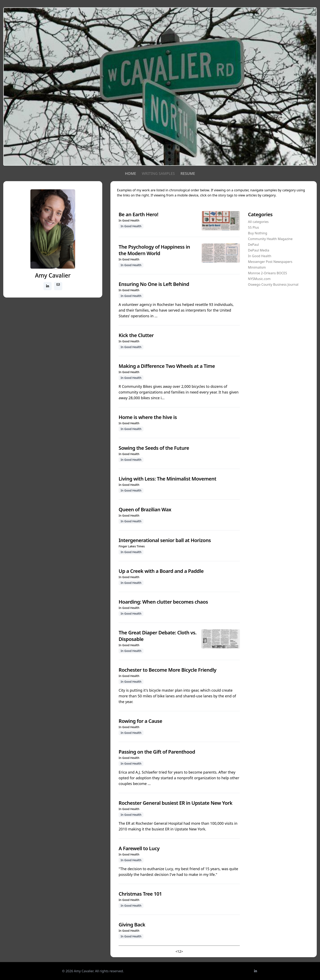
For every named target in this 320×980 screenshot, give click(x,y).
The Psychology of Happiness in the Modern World (154, 250)
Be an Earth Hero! (138, 214)
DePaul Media (259, 250)
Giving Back (132, 924)
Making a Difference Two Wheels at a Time (167, 366)
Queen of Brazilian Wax (145, 509)
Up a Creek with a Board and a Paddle (161, 571)
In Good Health (260, 256)
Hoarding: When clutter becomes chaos (163, 602)
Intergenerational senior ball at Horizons (165, 540)
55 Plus (253, 227)
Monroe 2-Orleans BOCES (267, 273)
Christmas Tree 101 (140, 894)
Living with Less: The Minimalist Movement (167, 479)
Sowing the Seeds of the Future (154, 448)
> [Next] (182, 951)
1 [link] (178, 951)
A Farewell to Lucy (139, 848)
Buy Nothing (258, 233)
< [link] (176, 951)
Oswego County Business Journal (273, 284)
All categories (258, 222)
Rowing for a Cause (140, 721)
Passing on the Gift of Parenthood (157, 752)
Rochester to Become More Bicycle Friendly (167, 670)
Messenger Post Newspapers (270, 262)
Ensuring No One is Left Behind (154, 284)
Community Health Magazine (270, 239)
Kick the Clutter (136, 335)
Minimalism (257, 267)
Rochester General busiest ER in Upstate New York (175, 803)
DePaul (253, 245)
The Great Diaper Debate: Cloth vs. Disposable (158, 636)
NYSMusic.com (259, 279)
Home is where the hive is (148, 417)
